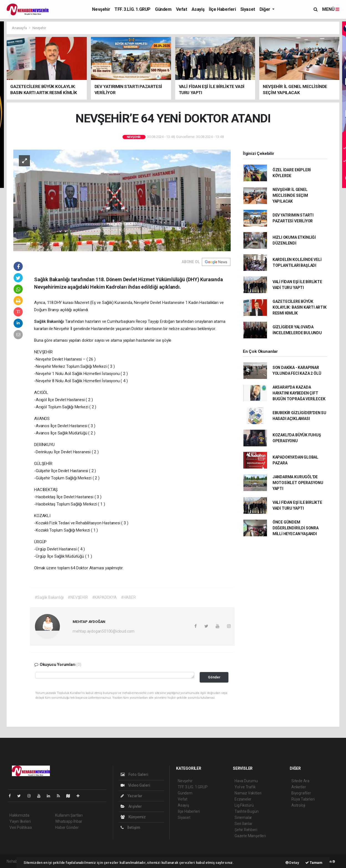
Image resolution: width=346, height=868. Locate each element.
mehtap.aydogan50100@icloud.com (104, 631)
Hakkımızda (19, 815)
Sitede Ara (300, 781)
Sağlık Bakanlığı (50, 321)
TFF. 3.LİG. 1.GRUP (133, 9)
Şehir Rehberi (246, 830)
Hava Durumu (246, 781)
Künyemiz (133, 817)
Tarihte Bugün (247, 811)
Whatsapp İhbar (69, 821)
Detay (292, 863)
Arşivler (131, 806)
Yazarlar (132, 796)
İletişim (130, 827)
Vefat (182, 9)
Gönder (214, 677)
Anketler (299, 787)
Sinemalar (243, 817)
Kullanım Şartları (69, 815)
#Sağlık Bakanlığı (49, 597)
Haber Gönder (67, 827)
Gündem (163, 9)
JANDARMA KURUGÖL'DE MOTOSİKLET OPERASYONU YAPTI (298, 483)
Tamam (314, 863)
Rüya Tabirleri (303, 799)
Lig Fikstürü (244, 805)
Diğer (265, 9)
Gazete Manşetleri (250, 836)
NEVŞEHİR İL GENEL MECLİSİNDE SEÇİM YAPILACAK (290, 195)
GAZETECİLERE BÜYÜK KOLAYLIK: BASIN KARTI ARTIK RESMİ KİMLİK (300, 307)
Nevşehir (101, 9)
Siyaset (248, 9)
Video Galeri (135, 785)
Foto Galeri (134, 774)
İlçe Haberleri (222, 9)
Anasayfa (20, 28)
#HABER (128, 597)
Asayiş (198, 9)
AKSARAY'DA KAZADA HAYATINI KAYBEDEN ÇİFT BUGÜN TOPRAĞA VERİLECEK (299, 393)
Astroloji (298, 805)
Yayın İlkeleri (20, 821)
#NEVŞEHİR (78, 597)
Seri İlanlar (244, 824)
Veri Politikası (21, 827)
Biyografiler (301, 793)
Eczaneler (243, 799)
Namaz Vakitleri (248, 793)
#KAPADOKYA (104, 597)
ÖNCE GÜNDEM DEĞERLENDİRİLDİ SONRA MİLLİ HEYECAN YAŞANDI (296, 528)
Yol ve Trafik (245, 787)
